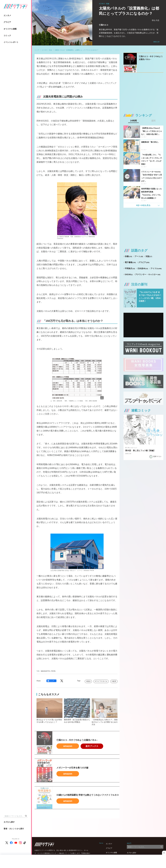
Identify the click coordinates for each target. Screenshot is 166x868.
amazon (68, 746)
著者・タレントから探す (14, 829)
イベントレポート (11, 42)
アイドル (156, 268)
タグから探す (9, 822)
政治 (89, 681)
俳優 (128, 256)
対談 (149, 256)
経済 (114, 681)
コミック (7, 36)
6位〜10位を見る (143, 205)
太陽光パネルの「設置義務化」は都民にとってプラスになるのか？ (76, 50)
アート (139, 256)
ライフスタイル (102, 681)
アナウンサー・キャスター (148, 274)
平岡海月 (130, 268)
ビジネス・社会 (47, 50)
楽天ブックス (92, 746)
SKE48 (129, 274)
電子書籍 (130, 262)
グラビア (7, 22)
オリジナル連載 (10, 29)
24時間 (133, 121)
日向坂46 (143, 268)
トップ (37, 50)
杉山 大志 (156, 20)
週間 (153, 121)
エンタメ (7, 15)
